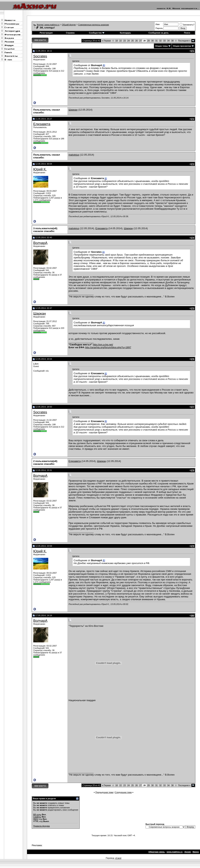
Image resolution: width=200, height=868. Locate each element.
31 (156, 41)
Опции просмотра (182, 46)
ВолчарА (40, 243)
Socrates (40, 56)
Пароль (159, 28)
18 (116, 41)
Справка (70, 33)
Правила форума (42, 826)
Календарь (125, 33)
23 (125, 41)
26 (137, 41)
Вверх (196, 852)
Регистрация (46, 33)
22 (121, 41)
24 (128, 41)
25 (132, 41)
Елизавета (42, 124)
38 (172, 41)
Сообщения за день (158, 33)
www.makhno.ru (175, 852)
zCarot (118, 858)
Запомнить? (187, 25)
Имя (157, 24)
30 (152, 41)
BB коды (37, 815)
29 (148, 41)
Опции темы (161, 46)
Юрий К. (40, 169)
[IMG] (36, 819)
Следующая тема (123, 792)
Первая (106, 41)
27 (140, 41)
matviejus (74, 155)
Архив (188, 852)
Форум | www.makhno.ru (48, 25)
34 (168, 41)
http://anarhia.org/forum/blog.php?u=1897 (108, 347)
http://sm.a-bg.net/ (103, 345)
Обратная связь (157, 852)
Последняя (184, 41)
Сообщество (97, 33)
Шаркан (73, 110)
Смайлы (37, 817)
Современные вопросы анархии (94, 25)
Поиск (187, 33)
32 (160, 41)
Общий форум (69, 25)
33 (164, 41)
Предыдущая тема (104, 792)
